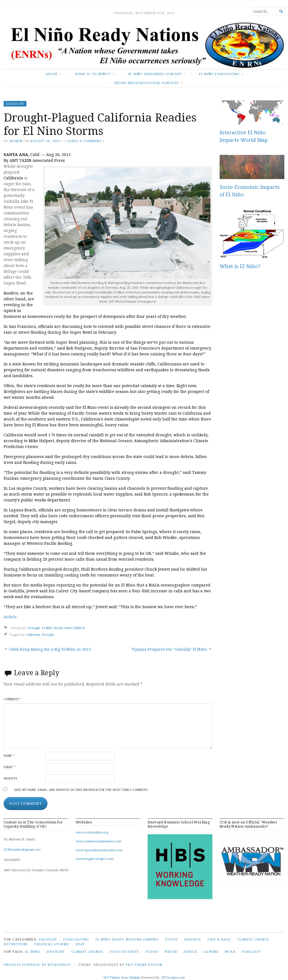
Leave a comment (84, 141)
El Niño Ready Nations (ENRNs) (127, 939)
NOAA (230, 951)
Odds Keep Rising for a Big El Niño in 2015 (50, 649)
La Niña (211, 951)
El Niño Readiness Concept (155, 74)
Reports (193, 939)
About (52, 74)
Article (10, 617)
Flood (172, 939)
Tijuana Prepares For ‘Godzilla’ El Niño (169, 649)
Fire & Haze (219, 939)
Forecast (251, 951)
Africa (190, 951)
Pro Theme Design (144, 965)
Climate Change (253, 939)
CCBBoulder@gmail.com (22, 849)
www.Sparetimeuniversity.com (99, 850)
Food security (124, 951)
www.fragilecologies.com (95, 859)
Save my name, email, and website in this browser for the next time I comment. (81, 790)
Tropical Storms (52, 944)
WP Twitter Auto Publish (122, 977)
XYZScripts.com (173, 977)
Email (9, 767)
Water (171, 951)
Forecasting (76, 939)
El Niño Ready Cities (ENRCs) (64, 628)
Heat (80, 944)
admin (16, 141)
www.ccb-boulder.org (92, 832)
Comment (13, 699)
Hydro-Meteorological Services (147, 83)
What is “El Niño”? (93, 74)
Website (11, 779)
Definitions (16, 944)
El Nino (33, 951)
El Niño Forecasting (219, 74)
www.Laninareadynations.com (99, 841)
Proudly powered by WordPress (37, 965)
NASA (154, 585)
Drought (15, 104)
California (33, 635)
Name (9, 756)
